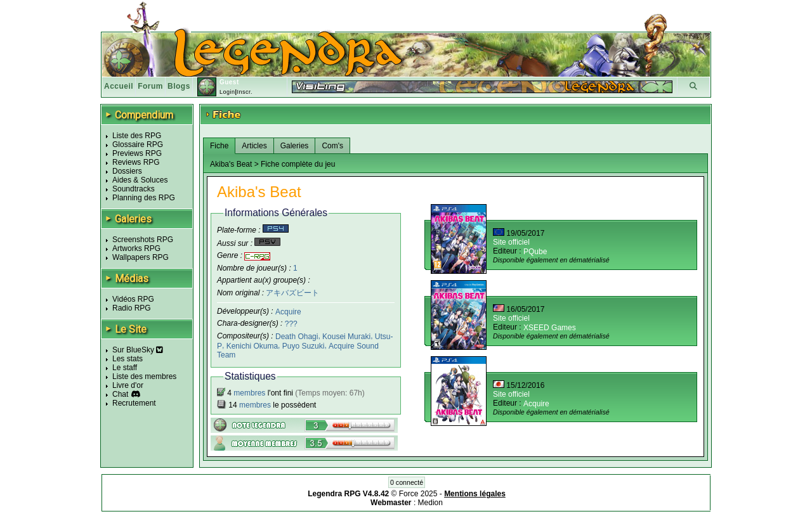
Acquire (288, 311)
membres (249, 393)
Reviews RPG (136, 162)
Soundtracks (134, 189)
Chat (120, 394)
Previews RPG (137, 153)
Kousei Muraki (346, 337)
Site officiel (511, 242)
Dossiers (127, 171)
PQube (535, 252)
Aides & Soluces (140, 180)
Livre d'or (128, 385)
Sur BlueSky (138, 350)
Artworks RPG (136, 248)
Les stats (128, 359)
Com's (332, 146)
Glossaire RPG (138, 145)
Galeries (295, 146)
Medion (430, 503)
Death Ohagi (297, 337)
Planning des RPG (144, 198)
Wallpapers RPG (141, 257)
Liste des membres (144, 376)
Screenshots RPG (143, 240)
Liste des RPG (137, 136)
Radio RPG (132, 308)
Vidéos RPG (133, 299)
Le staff (125, 368)
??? (291, 324)
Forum (150, 86)
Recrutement (134, 403)
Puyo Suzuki (304, 346)
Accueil (119, 86)
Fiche (219, 146)
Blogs (179, 86)
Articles (254, 146)
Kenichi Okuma (252, 346)
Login (227, 92)
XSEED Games (550, 328)
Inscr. (245, 92)
